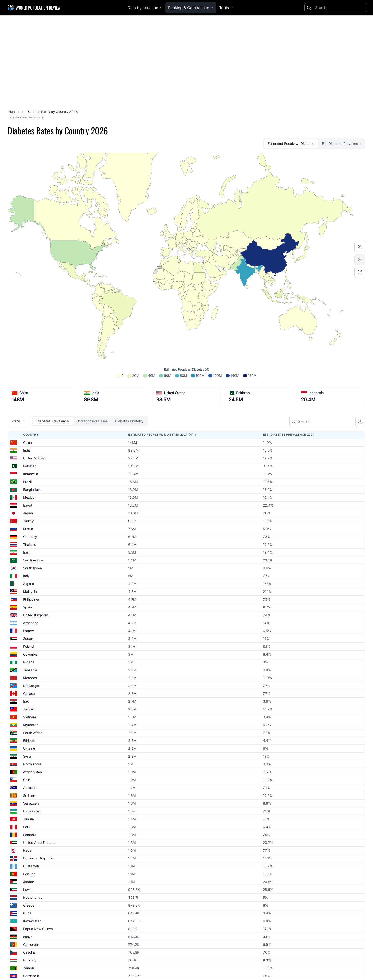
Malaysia (30, 591)
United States (174, 393)
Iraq (26, 701)
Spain (27, 607)
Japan (28, 513)
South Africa (33, 733)
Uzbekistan (32, 811)
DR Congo (31, 686)
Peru (27, 827)
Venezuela (31, 803)
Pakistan (243, 393)
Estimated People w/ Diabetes (291, 143)
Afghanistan (32, 772)
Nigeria (29, 662)
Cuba (27, 913)
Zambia (29, 968)
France (28, 631)
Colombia (30, 654)
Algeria (29, 584)
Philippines (31, 599)
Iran (26, 552)
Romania (30, 835)
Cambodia (31, 976)
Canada (29, 693)
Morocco (30, 678)
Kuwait (28, 890)
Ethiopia (29, 741)
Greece (29, 905)
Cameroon (31, 944)
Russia (28, 529)
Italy (26, 576)
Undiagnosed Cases (92, 421)
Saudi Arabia (33, 560)
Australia (30, 788)
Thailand (30, 544)
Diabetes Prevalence (53, 421)
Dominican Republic (38, 858)
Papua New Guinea (38, 929)
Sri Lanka (30, 795)
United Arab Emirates (40, 842)
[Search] (340, 8)
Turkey (28, 521)
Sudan (28, 639)
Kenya (28, 937)
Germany (30, 537)
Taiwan (29, 709)
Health (14, 112)
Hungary (30, 960)
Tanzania (30, 670)
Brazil (27, 482)
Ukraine (29, 748)
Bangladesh (32, 490)
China (24, 393)
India (95, 393)
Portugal (30, 874)
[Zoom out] (360, 260)
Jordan (29, 882)
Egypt (28, 505)
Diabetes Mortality (129, 421)
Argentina (31, 623)
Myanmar (30, 725)
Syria (27, 756)
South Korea (32, 568)
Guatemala (31, 866)
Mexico (29, 497)
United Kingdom (36, 615)
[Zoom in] (360, 247)
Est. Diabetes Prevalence (341, 143)
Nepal (28, 850)
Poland (28, 646)
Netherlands (33, 897)
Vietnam (29, 717)
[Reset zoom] (360, 272)
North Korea (32, 764)
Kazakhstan (32, 921)
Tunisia (28, 819)
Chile (27, 780)
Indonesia (316, 393)
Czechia (29, 952)
